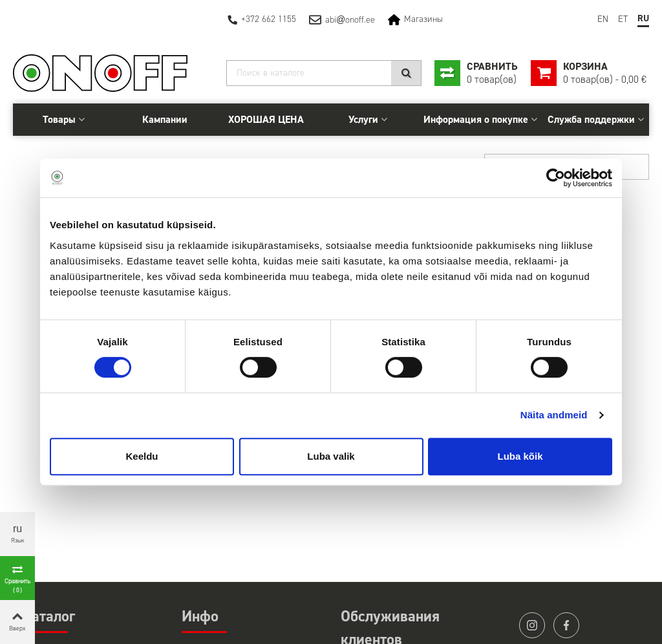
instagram (532, 625)
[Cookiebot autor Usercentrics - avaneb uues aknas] (556, 178)
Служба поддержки (591, 119)
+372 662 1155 (269, 19)
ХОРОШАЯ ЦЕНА (266, 119)
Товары (59, 119)
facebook (566, 625)
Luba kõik (520, 456)
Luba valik (331, 456)
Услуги (363, 119)
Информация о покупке (476, 119)
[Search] (324, 73)
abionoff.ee (350, 20)
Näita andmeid (554, 415)
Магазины (423, 19)
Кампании (165, 119)
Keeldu (142, 456)
